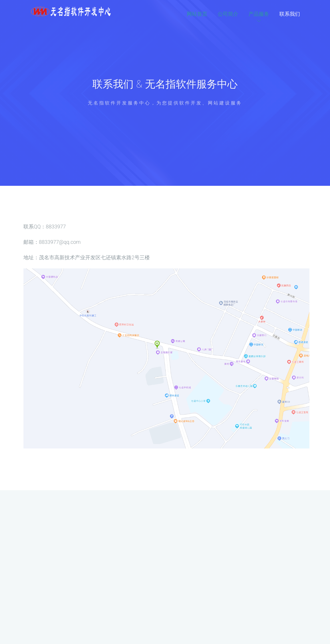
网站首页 (197, 14)
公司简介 (228, 14)
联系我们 (290, 14)
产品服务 (259, 14)
